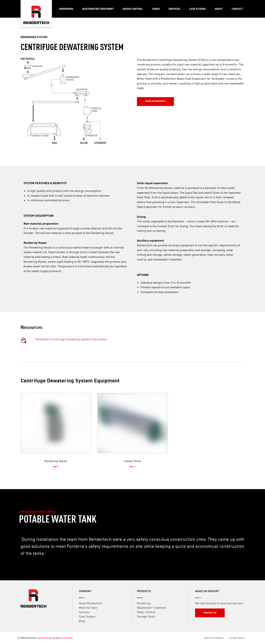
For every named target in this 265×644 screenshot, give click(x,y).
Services (174, 9)
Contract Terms (237, 638)
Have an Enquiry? (147, 99)
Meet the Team (88, 613)
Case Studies (197, 9)
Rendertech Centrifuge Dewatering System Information (71, 345)
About (219, 9)
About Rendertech (90, 608)
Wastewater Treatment (98, 9)
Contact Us (202, 615)
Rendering (66, 9)
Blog (82, 626)
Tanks (156, 9)
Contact (237, 9)
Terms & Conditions (214, 638)
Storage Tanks (146, 622)
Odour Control (133, 9)
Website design (45, 638)
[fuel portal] (67, 638)
